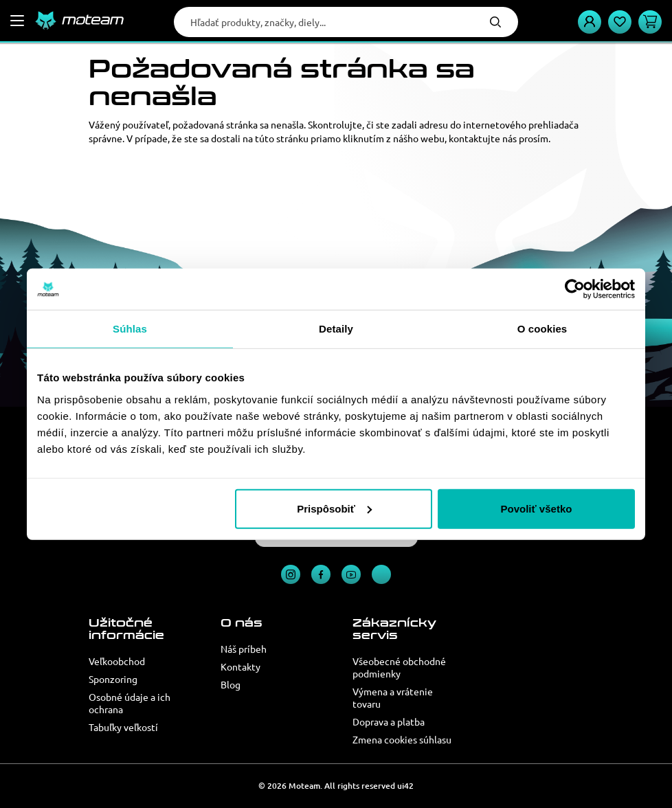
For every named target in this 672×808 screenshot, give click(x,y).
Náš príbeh (244, 649)
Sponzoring (113, 679)
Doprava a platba (389, 721)
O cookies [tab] (542, 329)
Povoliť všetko (537, 508)
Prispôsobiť (334, 508)
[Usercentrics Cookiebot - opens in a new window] (575, 289)
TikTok (381, 574)
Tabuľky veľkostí (123, 727)
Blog (231, 684)
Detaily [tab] (336, 329)
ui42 (405, 786)
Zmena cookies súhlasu (402, 739)
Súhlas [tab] (130, 329)
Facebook (321, 574)
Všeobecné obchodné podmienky (399, 667)
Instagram (291, 574)
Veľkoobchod (117, 661)
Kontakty (240, 666)
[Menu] (17, 21)
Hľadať (495, 22)
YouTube (351, 574)
